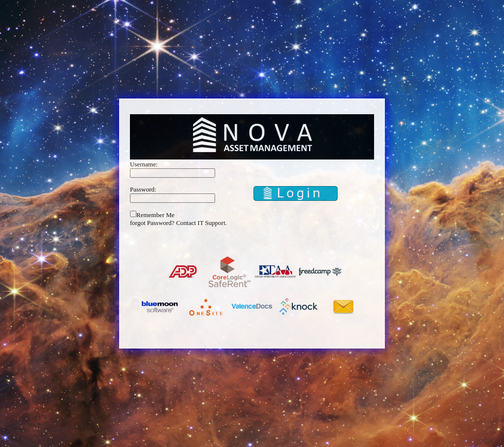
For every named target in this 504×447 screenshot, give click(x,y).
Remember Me (156, 215)
